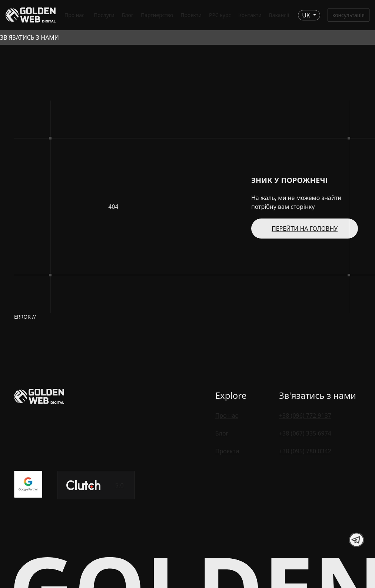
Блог (128, 15)
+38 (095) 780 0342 (305, 451)
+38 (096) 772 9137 (305, 415)
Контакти (250, 15)
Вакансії (279, 15)
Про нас (74, 15)
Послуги (104, 15)
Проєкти (191, 15)
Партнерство (157, 15)
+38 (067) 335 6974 (305, 433)
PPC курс (220, 15)
